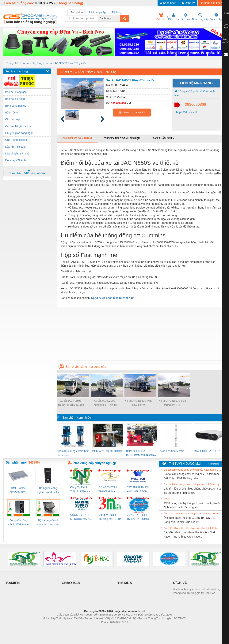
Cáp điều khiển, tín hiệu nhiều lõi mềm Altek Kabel (191, 528)
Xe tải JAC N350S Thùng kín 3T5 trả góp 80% (71, 403)
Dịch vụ (186, 17)
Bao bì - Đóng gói (16, 92)
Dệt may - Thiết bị (16, 160)
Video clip (216, 17)
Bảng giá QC (226, 41)
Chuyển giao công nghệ (19, 133)
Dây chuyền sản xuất (18, 154)
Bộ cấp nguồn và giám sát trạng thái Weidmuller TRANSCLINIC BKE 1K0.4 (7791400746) (48, 523)
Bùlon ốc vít (12, 113)
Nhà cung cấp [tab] (97, 12)
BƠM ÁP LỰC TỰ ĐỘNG (107, 451)
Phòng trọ (90, 628)
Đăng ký (188, 3)
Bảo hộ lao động (15, 99)
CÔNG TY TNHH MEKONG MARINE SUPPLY (82, 517)
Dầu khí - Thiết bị (16, 147)
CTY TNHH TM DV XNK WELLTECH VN (138, 490)
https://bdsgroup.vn (110, 628)
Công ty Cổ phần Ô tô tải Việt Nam (195, 93)
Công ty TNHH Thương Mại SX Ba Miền (110, 517)
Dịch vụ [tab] (117, 12)
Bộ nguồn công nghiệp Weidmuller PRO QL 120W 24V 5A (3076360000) (48, 490)
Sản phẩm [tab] (77, 12)
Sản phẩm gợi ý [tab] (163, 138)
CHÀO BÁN (71, 583)
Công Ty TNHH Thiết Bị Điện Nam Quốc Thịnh (81, 490)
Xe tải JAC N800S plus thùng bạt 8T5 (172, 403)
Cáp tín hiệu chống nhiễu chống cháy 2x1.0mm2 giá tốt (193, 484)
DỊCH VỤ (180, 583)
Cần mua (174, 17)
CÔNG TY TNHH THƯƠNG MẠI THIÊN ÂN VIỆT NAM (109, 490)
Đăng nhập (168, 3)
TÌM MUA (125, 583)
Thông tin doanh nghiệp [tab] (122, 138)
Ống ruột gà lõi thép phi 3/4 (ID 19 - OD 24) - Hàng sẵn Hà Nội (193, 514)
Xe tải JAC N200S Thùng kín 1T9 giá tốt (105, 403)
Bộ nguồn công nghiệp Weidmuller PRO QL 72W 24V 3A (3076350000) (18, 523)
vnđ (129, 103)
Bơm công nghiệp (16, 106)
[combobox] (119, 18)
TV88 (167, 499)
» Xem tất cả (214, 464)
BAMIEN (13, 583)
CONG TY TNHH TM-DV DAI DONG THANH (138, 517)
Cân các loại (13, 119)
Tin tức (226, 13)
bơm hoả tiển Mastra (172, 451)
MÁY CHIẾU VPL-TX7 (207, 451)
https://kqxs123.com (133, 628)
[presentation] (57, 442)
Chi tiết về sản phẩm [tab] (77, 138)
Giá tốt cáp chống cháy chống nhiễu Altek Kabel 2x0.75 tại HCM (193, 470)
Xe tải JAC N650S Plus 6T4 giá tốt (66, 63)
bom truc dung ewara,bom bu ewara (74, 453)
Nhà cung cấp (200, 17)
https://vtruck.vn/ (186, 112)
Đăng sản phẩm (212, 3)
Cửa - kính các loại (16, 140)
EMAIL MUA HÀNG (132, 112)
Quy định (226, 26)
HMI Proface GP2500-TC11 (18, 490)
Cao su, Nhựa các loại (18, 126)
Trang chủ (12, 63)
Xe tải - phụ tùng (32, 63)
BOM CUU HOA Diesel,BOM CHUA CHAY (141, 453)
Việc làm (161, 17)
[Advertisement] (141, 334)
